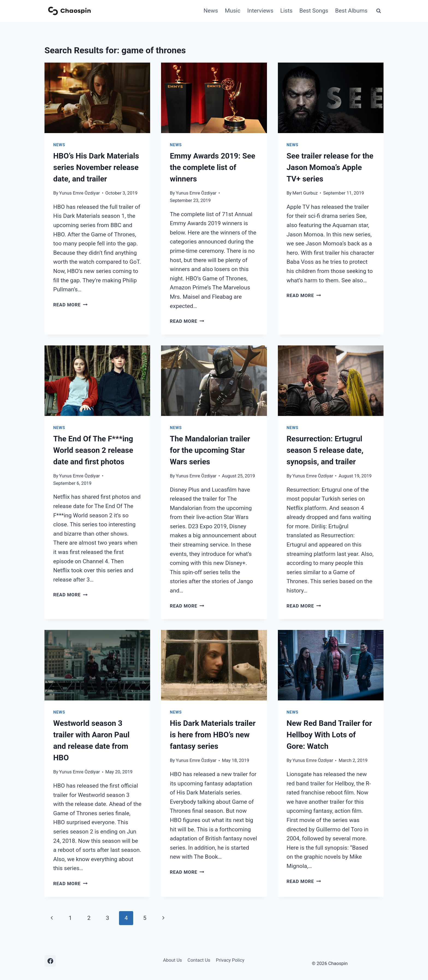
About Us (172, 960)
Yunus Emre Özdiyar (80, 193)
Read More (70, 305)
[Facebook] (50, 961)
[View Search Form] (379, 11)
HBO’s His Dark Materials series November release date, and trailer (96, 167)
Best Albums (351, 11)
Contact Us (199, 960)
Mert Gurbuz (305, 193)
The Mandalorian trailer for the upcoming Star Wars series (210, 450)
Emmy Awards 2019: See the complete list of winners (212, 167)
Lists (286, 11)
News (211, 11)
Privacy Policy (230, 960)
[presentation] (97, 98)
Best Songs (314, 11)
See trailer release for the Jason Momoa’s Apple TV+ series (330, 167)
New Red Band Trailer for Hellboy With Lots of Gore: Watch (329, 735)
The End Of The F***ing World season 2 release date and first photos (93, 450)
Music (233, 11)
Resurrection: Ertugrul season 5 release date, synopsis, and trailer (325, 450)
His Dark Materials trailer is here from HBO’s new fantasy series (213, 735)
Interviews (260, 11)
